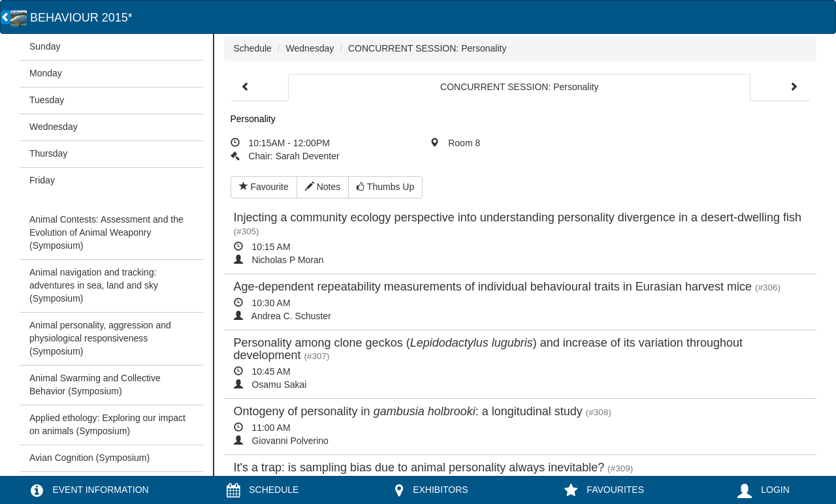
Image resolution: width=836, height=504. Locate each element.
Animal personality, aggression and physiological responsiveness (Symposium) (100, 338)
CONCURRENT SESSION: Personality (427, 48)
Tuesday (47, 100)
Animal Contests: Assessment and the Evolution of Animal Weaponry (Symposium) (106, 232)
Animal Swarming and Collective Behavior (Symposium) (95, 385)
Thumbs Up (385, 187)
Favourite (264, 187)
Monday (46, 73)
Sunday (45, 46)
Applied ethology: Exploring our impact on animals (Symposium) (107, 424)
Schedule (253, 48)
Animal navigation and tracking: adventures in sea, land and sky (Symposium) (94, 285)
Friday (42, 180)
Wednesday (54, 127)
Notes (323, 187)
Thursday (48, 153)
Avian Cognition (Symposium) (89, 458)
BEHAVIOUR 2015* (72, 18)
